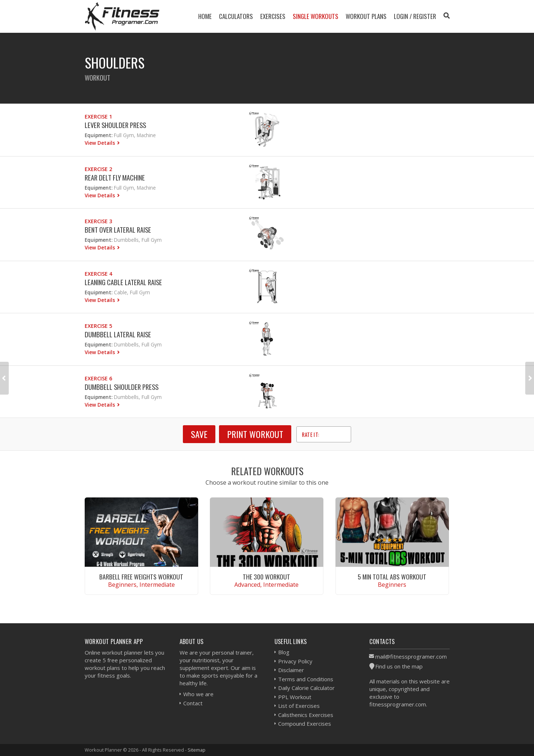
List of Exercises (299, 706)
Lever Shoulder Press (115, 125)
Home (205, 16)
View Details (101, 143)
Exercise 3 (98, 221)
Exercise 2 (98, 169)
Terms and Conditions (306, 679)
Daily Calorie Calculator (306, 688)
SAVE (199, 434)
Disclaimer (291, 670)
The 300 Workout (266, 577)
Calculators (236, 16)
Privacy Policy (295, 661)
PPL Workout (295, 697)
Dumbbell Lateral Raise (118, 334)
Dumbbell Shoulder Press (122, 387)
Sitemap (197, 750)
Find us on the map (399, 666)
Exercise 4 (98, 274)
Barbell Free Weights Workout (141, 577)
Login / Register (415, 16)
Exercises (273, 16)
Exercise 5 (98, 326)
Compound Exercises (305, 724)
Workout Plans (366, 16)
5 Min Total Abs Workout (392, 577)
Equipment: (99, 135)
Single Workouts (316, 16)
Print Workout (255, 434)
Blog (284, 652)
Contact (193, 703)
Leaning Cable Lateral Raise (123, 282)
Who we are (198, 694)
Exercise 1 (98, 117)
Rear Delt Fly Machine (115, 177)
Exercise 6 (98, 378)
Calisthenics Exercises (306, 715)
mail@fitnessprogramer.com (411, 656)
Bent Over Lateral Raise (118, 230)
